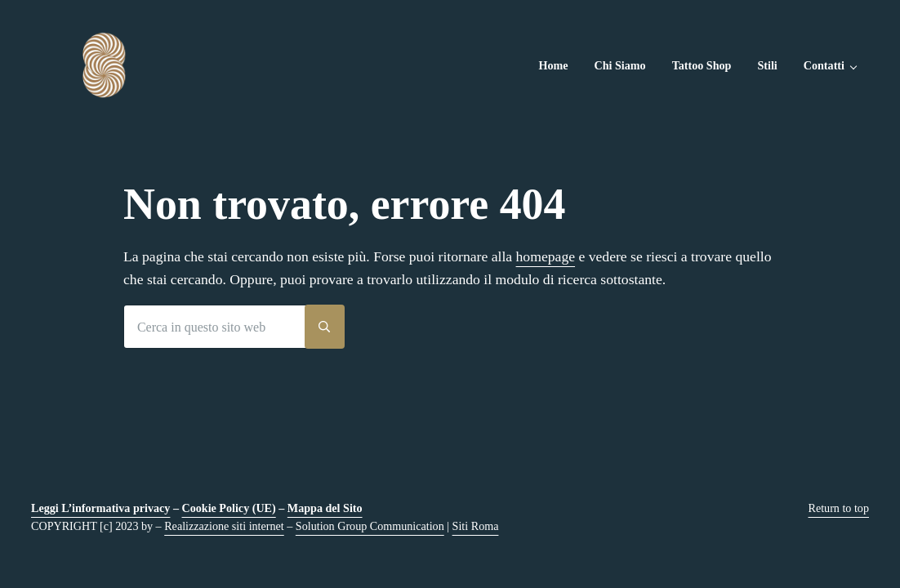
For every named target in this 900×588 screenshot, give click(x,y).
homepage (546, 256)
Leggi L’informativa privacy (100, 508)
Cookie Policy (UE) (229, 508)
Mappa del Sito (325, 508)
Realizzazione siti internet (224, 526)
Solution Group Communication (370, 526)
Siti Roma (476, 526)
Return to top (839, 508)
